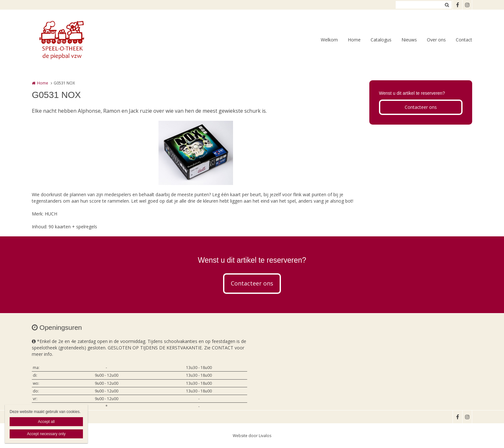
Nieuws (409, 40)
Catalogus (381, 40)
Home (354, 40)
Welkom (329, 40)
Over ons (436, 40)
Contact (464, 40)
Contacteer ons (421, 107)
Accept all (46, 422)
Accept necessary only (46, 434)
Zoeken (447, 5)
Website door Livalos (252, 436)
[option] (196, 153)
